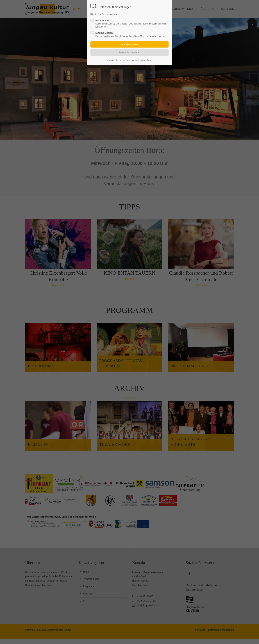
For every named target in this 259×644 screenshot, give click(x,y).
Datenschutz (112, 60)
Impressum (125, 60)
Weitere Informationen (143, 60)
